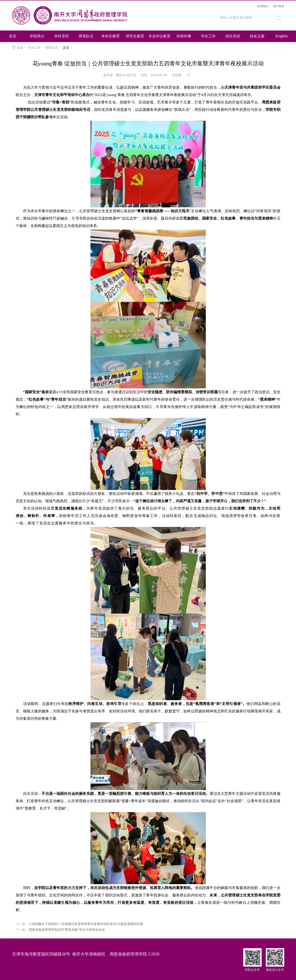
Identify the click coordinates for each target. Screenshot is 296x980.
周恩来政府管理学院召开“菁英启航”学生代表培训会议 (67, 930)
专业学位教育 (159, 36)
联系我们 (263, 6)
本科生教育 (111, 36)
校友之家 (257, 36)
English (281, 36)
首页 (13, 36)
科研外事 (184, 36)
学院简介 (37, 36)
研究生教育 (135, 36)
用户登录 (279, 6)
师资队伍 (86, 36)
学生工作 (208, 36)
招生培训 (233, 36)
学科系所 (62, 36)
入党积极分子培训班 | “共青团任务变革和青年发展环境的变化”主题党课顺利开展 (86, 924)
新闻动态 (52, 48)
